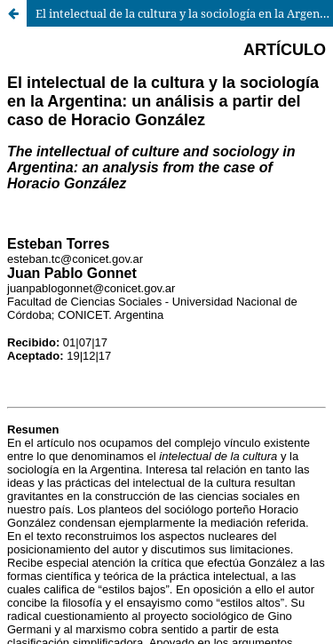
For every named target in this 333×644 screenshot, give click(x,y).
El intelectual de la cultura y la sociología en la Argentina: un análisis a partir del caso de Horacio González (184, 13)
